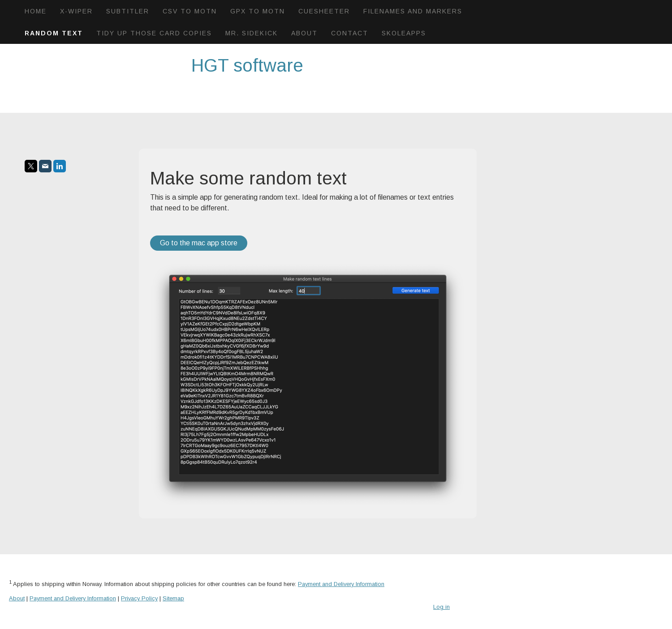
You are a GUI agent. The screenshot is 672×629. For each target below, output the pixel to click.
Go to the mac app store (199, 243)
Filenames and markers (413, 11)
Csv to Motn (190, 11)
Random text (54, 33)
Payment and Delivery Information (341, 584)
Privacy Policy (139, 598)
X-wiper (76, 11)
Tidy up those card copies (154, 33)
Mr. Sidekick (252, 33)
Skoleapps (404, 33)
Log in (442, 607)
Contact (350, 33)
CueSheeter (324, 11)
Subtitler (128, 11)
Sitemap (173, 598)
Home (36, 11)
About (304, 33)
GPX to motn (258, 11)
